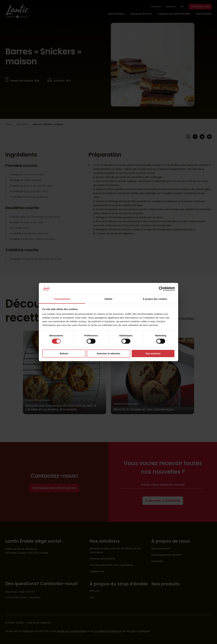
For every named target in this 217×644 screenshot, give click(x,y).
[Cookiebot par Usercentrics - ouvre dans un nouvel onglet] (161, 289)
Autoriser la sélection (109, 353)
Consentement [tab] (62, 299)
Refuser (64, 353)
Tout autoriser (153, 353)
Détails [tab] (108, 299)
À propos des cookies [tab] (155, 299)
